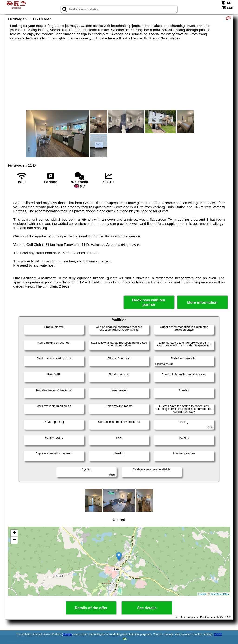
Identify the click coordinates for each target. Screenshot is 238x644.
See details (147, 608)
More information (202, 303)
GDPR (218, 634)
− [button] (14, 540)
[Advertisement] (119, 75)
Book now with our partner (149, 302)
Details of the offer (91, 608)
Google (67, 634)
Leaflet (202, 594)
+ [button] (14, 533)
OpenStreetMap (220, 594)
